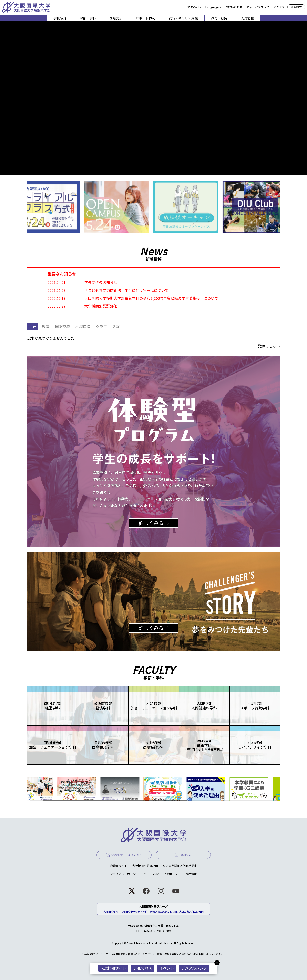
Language (212, 7)
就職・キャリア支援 (183, 18)
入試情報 (247, 18)
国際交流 (116, 18)
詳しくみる (151, 523)
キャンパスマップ (258, 7)
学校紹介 (60, 18)
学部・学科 (88, 18)
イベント (167, 968)
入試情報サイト (113, 968)
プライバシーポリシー (124, 874)
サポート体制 (145, 18)
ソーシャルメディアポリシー (162, 874)
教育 (46, 326)
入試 (116, 326)
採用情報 (191, 874)
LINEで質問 (143, 968)
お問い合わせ (234, 7)
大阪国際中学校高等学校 (134, 911)
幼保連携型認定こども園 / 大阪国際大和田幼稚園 (177, 911)
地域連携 (83, 326)
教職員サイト (119, 866)
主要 (33, 326)
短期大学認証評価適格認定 (180, 866)
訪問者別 (193, 7)
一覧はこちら (265, 346)
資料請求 (296, 7)
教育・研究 (219, 18)
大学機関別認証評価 (145, 866)
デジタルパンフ (194, 968)
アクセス (279, 7)
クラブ (101, 326)
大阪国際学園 (111, 911)
